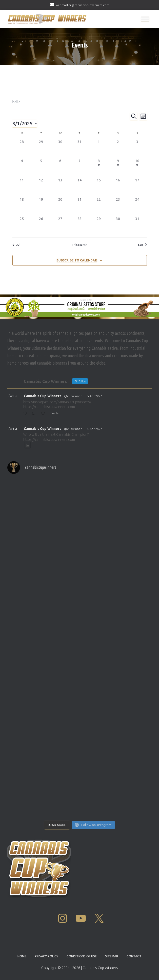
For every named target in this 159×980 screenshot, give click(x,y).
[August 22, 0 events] (99, 207)
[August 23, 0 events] (118, 207)
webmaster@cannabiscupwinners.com (83, 5)
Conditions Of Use (82, 956)
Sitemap (112, 956)
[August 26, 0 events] (41, 226)
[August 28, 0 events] (79, 226)
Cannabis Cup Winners (43, 396)
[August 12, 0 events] (41, 187)
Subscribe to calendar (77, 260)
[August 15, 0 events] (99, 187)
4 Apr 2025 (95, 429)
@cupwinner (73, 396)
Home (22, 956)
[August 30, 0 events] (118, 226)
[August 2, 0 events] (118, 149)
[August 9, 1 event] (118, 168)
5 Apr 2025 (95, 396)
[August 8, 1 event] (99, 168)
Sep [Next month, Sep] (142, 245)
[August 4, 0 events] (22, 168)
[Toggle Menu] (145, 19)
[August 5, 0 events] (41, 168)
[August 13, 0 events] (60, 187)
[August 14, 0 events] (79, 187)
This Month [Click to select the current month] (80, 245)
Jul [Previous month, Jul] (16, 245)
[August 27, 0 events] (60, 226)
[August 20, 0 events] (60, 207)
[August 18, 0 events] (22, 207)
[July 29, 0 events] (41, 149)
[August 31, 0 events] (137, 226)
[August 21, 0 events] (79, 207)
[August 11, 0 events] (22, 187)
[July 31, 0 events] (79, 149)
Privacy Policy (46, 956)
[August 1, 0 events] (99, 149)
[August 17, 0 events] (137, 187)
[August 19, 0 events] (41, 207)
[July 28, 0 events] (22, 149)
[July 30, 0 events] (60, 149)
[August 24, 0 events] (137, 207)
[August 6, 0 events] (60, 168)
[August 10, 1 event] (137, 168)
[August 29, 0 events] (99, 226)
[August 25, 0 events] (22, 226)
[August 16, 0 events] (118, 187)
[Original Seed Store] (79, 307)
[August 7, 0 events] (79, 168)
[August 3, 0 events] (137, 149)
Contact (134, 956)
